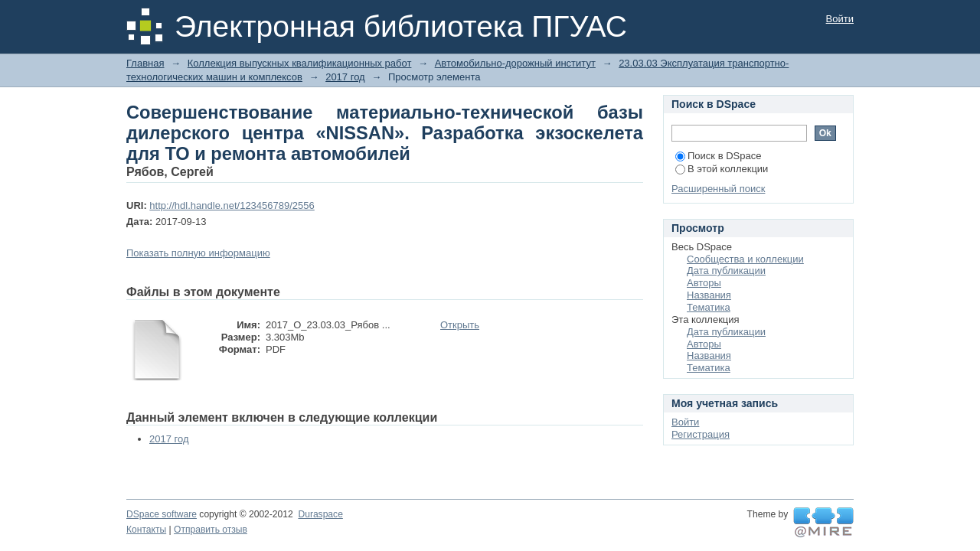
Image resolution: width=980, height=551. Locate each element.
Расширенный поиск (718, 189)
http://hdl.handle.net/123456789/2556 (232, 205)
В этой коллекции (722, 169)
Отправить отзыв (211, 530)
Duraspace (320, 514)
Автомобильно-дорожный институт (515, 63)
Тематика (709, 307)
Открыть (460, 325)
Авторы (704, 283)
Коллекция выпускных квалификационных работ (300, 63)
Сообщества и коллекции (745, 259)
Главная (145, 63)
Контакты (146, 530)
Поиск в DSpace (718, 156)
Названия (709, 295)
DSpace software (162, 514)
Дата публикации (726, 271)
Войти (840, 19)
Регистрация (701, 434)
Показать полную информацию (198, 253)
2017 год (345, 77)
